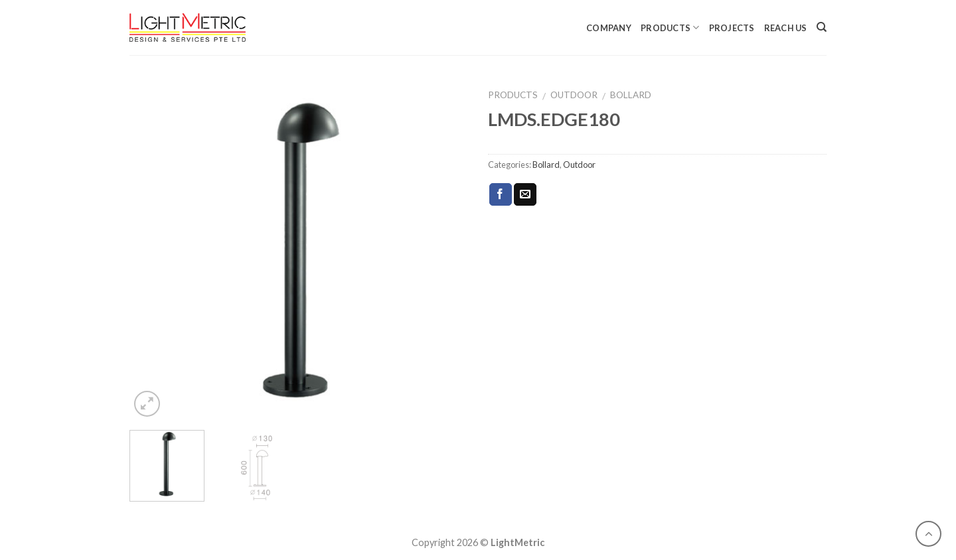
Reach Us (786, 28)
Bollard (631, 95)
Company (609, 28)
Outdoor (574, 95)
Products (670, 28)
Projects (732, 28)
